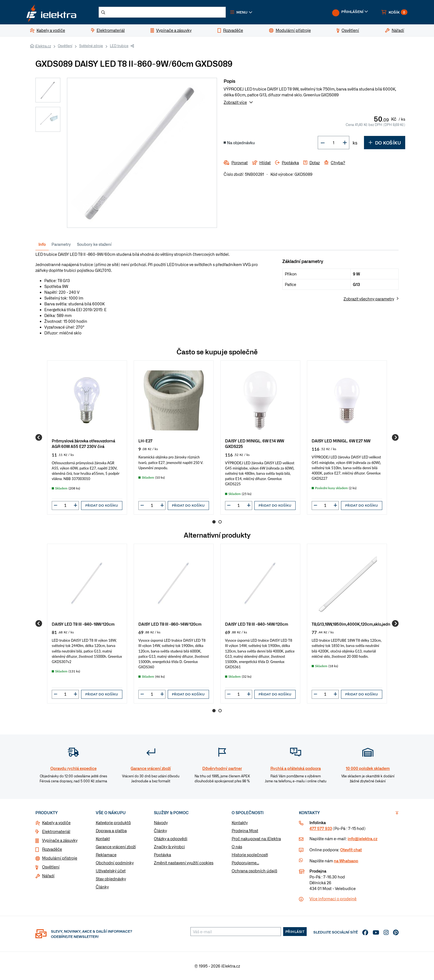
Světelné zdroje (91, 46)
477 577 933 (321, 828)
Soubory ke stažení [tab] (94, 244)
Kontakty (240, 822)
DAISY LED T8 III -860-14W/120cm (170, 624)
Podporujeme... (245, 863)
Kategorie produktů (113, 822)
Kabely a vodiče (56, 822)
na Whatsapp (346, 861)
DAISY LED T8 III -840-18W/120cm (83, 624)
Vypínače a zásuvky (60, 840)
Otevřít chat (351, 850)
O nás (237, 847)
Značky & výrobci (169, 847)
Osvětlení (65, 46)
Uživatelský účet (111, 871)
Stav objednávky (111, 879)
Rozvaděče (52, 849)
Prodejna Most (245, 831)
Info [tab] (42, 244)
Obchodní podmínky (115, 863)
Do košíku (385, 143)
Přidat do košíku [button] (102, 505)
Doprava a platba (111, 831)
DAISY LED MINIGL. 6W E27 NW (341, 441)
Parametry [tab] (61, 244)
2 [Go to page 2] (220, 522)
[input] (65, 505)
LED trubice (119, 46)
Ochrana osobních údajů (255, 871)
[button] (241, 12)
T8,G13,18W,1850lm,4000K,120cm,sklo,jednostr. (355, 624)
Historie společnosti (250, 855)
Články (102, 887)
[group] (87, 437)
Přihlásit (295, 932)
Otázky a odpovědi (171, 839)
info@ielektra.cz (362, 839)
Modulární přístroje (60, 858)
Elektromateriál (56, 831)
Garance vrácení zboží (116, 847)
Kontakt (103, 839)
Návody (161, 822)
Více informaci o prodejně (333, 899)
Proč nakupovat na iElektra (256, 839)
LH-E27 (145, 441)
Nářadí (48, 876)
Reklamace (106, 855)
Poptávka (162, 855)
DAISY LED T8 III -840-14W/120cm (257, 624)
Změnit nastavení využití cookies (184, 863)
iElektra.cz (43, 46)
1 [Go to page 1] (214, 522)
